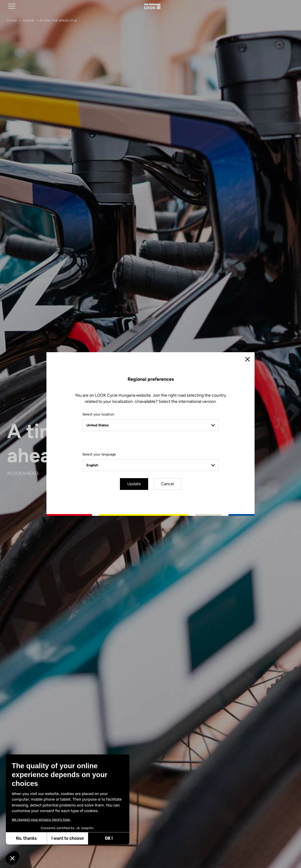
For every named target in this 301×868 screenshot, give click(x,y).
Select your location (98, 414)
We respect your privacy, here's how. (41, 819)
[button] (12, 858)
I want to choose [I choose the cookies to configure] (67, 838)
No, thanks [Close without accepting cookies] (26, 838)
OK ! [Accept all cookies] (108, 838)
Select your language (99, 454)
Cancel (168, 484)
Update (134, 484)
